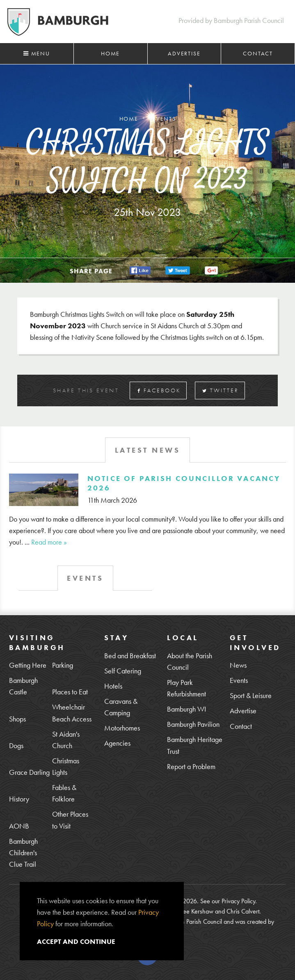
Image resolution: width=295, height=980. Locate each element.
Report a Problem (191, 766)
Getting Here (28, 665)
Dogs (16, 745)
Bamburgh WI (186, 709)
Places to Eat (70, 692)
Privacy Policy (238, 901)
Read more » (49, 542)
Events (239, 680)
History (19, 799)
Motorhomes (122, 728)
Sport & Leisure (251, 695)
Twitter (221, 390)
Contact (258, 53)
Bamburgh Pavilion (193, 724)
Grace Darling (29, 772)
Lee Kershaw (197, 911)
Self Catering (123, 671)
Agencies (117, 743)
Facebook (159, 390)
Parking (63, 665)
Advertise (184, 53)
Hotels (113, 686)
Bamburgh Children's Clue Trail (23, 853)
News (238, 665)
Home (110, 53)
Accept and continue (76, 941)
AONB (19, 826)
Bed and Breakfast (130, 656)
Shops (17, 719)
